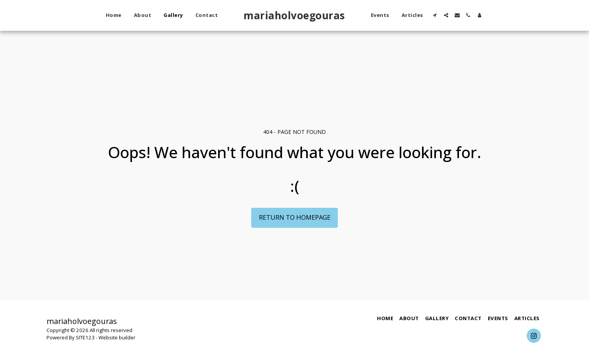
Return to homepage (295, 217)
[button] (435, 15)
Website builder (117, 337)
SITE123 (85, 337)
